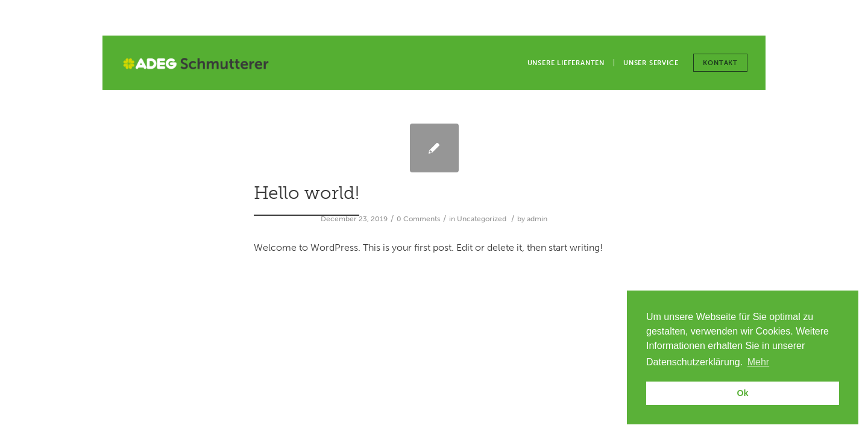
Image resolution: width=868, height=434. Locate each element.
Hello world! (307, 193)
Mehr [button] (758, 362)
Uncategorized (482, 219)
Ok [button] (742, 393)
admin (537, 219)
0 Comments (418, 219)
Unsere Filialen (697, 18)
